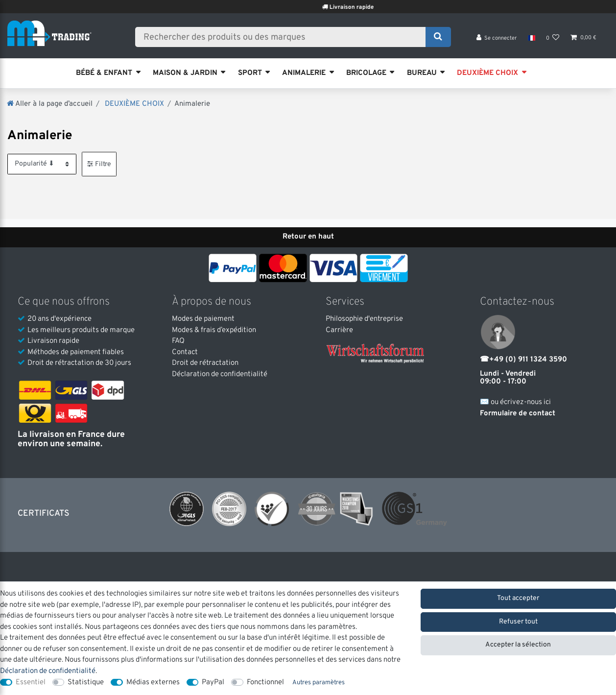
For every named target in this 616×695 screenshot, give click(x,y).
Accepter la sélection (518, 645)
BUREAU (422, 73)
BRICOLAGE (366, 73)
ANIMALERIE (304, 73)
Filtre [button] (99, 164)
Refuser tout (518, 622)
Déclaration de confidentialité (220, 374)
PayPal (213, 683)
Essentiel (31, 683)
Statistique (86, 683)
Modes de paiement (203, 319)
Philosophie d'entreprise (364, 319)
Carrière (339, 330)
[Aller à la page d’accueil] (50, 104)
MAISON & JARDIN (185, 73)
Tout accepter (518, 598)
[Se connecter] (497, 39)
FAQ (178, 341)
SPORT (250, 73)
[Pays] (531, 39)
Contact (185, 352)
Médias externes (153, 683)
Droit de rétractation (205, 363)
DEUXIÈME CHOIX (487, 73)
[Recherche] (438, 38)
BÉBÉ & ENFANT (104, 73)
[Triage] (42, 164)
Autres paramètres (319, 683)
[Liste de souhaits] (553, 39)
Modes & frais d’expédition (214, 330)
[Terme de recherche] (284, 38)
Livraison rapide (382, 7)
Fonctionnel (265, 683)
